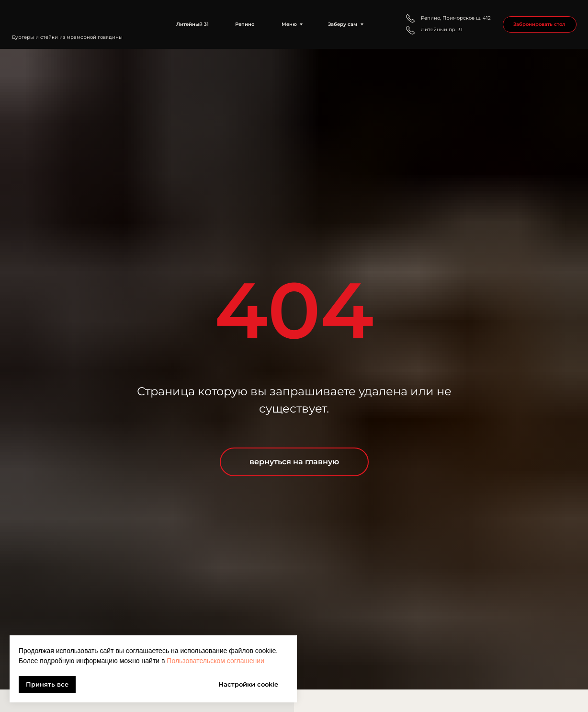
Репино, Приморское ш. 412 (456, 18)
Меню (289, 24)
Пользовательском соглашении (215, 661)
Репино (245, 24)
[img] (73, 18)
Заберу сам (343, 24)
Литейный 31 (192, 24)
